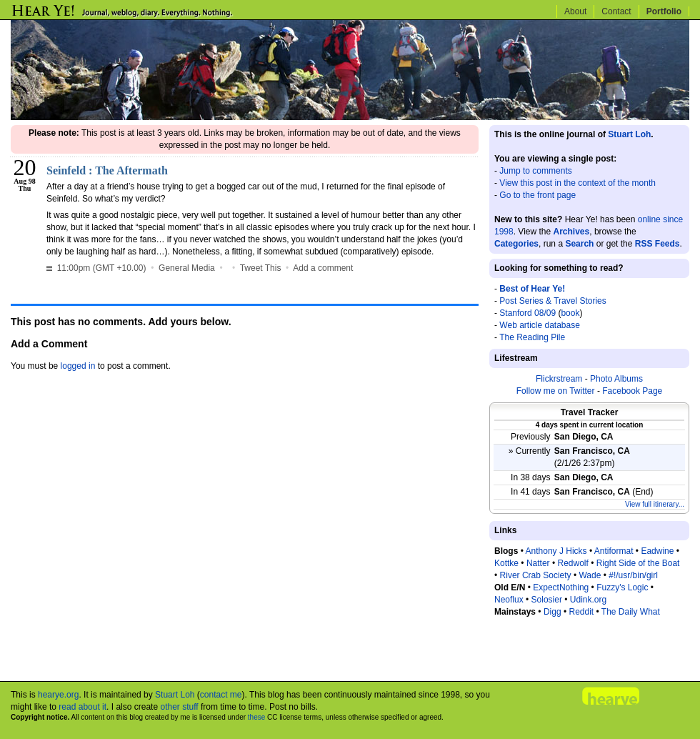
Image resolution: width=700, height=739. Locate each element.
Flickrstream (559, 379)
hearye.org (58, 695)
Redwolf (572, 563)
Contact (616, 11)
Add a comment (323, 268)
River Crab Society (536, 575)
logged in (78, 366)
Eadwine (657, 551)
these (256, 717)
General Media (187, 268)
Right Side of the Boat (638, 563)
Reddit (581, 612)
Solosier (547, 600)
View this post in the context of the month (577, 183)
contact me (221, 695)
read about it (82, 707)
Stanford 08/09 (527, 313)
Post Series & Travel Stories (552, 301)
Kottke (506, 563)
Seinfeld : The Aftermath (107, 170)
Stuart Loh (629, 134)
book (570, 313)
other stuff (179, 707)
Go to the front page (537, 195)
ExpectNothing (561, 587)
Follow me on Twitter (556, 391)
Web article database (540, 325)
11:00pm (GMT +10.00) (97, 268)
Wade (590, 575)
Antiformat (614, 551)
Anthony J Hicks (556, 551)
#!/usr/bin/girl (633, 575)
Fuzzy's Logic (622, 587)
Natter (538, 563)
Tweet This (261, 268)
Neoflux (509, 600)
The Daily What (631, 612)
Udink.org (588, 600)
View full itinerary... (655, 504)
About (575, 11)
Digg (552, 612)
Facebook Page (632, 391)
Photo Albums (616, 379)
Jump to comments (535, 171)
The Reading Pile (532, 337)
